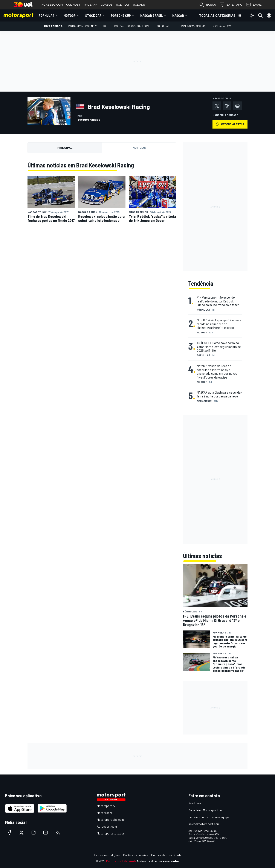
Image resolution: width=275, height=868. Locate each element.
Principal (65, 148)
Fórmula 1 (46, 15)
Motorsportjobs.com (110, 820)
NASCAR (178, 15)
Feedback (195, 803)
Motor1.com (104, 813)
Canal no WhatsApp (192, 26)
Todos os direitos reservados (158, 861)
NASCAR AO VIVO (223, 26)
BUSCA (208, 5)
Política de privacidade (166, 855)
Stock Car (93, 15)
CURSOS (107, 5)
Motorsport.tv (106, 806)
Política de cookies (135, 855)
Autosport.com (107, 826)
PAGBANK (91, 5)
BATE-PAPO (231, 5)
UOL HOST (73, 5)
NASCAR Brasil (152, 15)
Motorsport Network (121, 861)
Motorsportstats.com (111, 833)
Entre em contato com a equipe (209, 817)
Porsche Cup (121, 15)
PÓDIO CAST (164, 26)
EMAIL (254, 5)
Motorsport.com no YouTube (87, 26)
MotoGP (70, 15)
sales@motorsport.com (204, 824)
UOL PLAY (123, 5)
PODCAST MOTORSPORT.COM (131, 26)
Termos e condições (107, 855)
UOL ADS (139, 5)
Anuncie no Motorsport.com (206, 810)
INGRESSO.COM (52, 5)
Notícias (139, 148)
